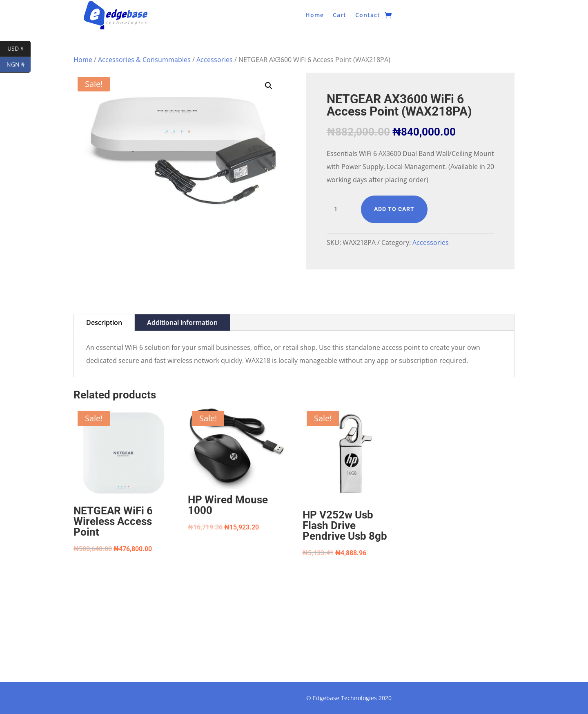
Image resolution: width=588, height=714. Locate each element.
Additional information (182, 323)
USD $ (19, 49)
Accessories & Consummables (144, 60)
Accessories (215, 60)
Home (315, 16)
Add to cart (394, 209)
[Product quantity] (339, 209)
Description (104, 323)
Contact (368, 16)
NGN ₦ (19, 65)
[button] (269, 86)
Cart (340, 16)
